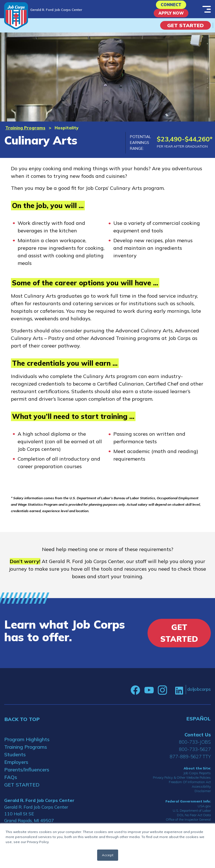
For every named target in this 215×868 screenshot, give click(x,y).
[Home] (16, 16)
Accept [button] (108, 855)
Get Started (185, 30)
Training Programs (25, 133)
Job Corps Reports (197, 778)
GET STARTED (22, 790)
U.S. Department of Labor (192, 816)
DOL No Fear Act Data (194, 820)
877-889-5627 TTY (190, 761)
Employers (16, 767)
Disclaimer (203, 796)
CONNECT (171, 6)
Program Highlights (27, 744)
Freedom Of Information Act (190, 787)
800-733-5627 (195, 754)
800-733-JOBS (195, 747)
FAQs (11, 782)
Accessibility (201, 791)
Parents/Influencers (27, 775)
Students (15, 760)
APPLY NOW (171, 17)
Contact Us (198, 740)
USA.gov (204, 811)
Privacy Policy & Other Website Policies (182, 782)
